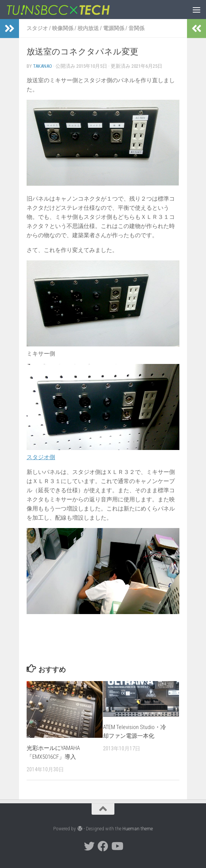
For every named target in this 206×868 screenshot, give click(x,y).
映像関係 (63, 28)
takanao (43, 66)
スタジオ (37, 28)
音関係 (136, 28)
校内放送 (88, 28)
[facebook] (103, 846)
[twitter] (89, 846)
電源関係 (114, 28)
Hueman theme (138, 829)
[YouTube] (117, 846)
